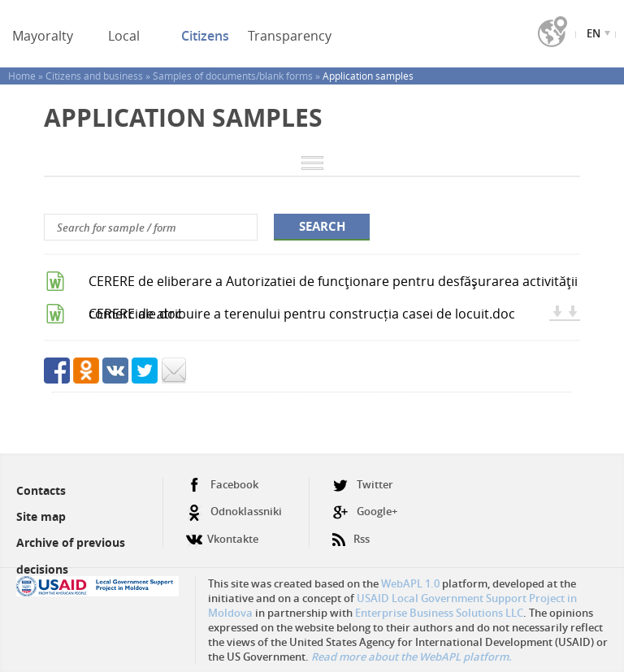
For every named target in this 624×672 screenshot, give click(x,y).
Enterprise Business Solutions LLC (439, 613)
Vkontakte (222, 533)
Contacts (41, 490)
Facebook (222, 485)
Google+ (365, 512)
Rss (351, 533)
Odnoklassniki (234, 512)
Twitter (363, 485)
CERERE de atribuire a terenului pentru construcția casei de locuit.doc (302, 314)
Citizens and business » (99, 76)
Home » (27, 76)
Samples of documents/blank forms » (238, 76)
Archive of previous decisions (71, 555)
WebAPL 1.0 (410, 583)
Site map (41, 516)
